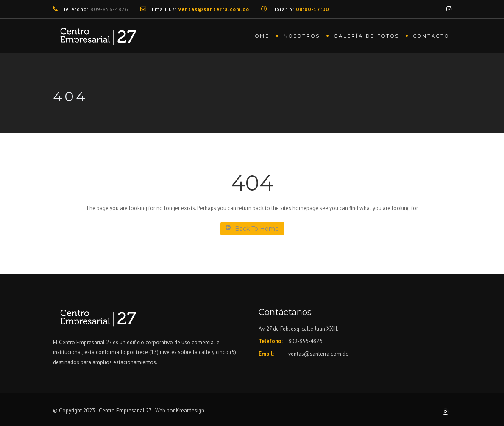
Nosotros (302, 36)
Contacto (431, 36)
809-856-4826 (109, 9)
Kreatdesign (189, 411)
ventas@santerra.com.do (319, 354)
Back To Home (252, 228)
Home (260, 36)
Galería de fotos (367, 36)
